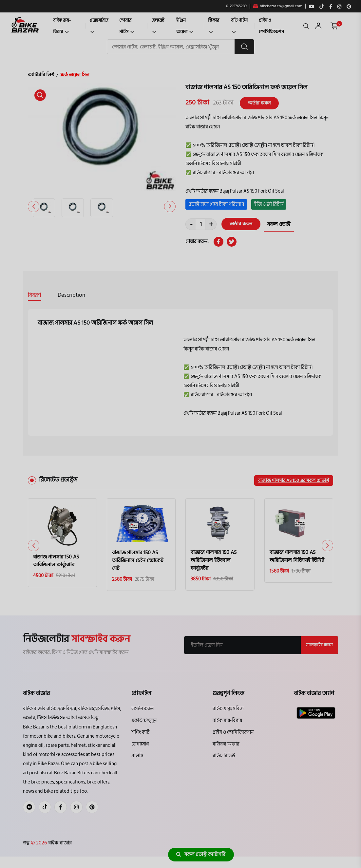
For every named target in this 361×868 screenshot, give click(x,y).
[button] (170, 207)
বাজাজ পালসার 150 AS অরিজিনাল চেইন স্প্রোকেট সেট (138, 560)
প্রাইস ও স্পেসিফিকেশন (271, 26)
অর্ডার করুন (259, 103)
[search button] (244, 47)
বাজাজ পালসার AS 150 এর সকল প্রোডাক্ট (294, 480)
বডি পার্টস (239, 25)
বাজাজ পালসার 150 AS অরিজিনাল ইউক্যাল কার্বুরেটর (214, 560)
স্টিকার (214, 25)
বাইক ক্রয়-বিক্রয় (62, 26)
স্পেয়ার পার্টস (127, 26)
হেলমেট (158, 25)
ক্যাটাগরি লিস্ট (41, 75)
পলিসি (137, 756)
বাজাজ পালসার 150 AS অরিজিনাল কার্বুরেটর (56, 561)
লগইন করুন (142, 709)
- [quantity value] (191, 224)
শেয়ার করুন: (197, 242)
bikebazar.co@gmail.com (278, 6)
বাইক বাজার (59, 843)
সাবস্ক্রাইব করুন (319, 645)
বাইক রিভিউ (224, 756)
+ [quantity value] (211, 224)
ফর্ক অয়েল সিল (75, 75)
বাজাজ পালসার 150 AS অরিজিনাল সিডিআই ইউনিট (297, 556)
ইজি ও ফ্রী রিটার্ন (269, 204)
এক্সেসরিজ (99, 25)
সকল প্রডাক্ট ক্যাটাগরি (201, 854)
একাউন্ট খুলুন (144, 720)
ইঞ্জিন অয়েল (185, 26)
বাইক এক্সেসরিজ (228, 709)
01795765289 (236, 6)
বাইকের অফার (226, 744)
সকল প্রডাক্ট (279, 224)
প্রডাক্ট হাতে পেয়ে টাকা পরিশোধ (216, 204)
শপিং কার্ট (140, 732)
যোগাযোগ (140, 744)
